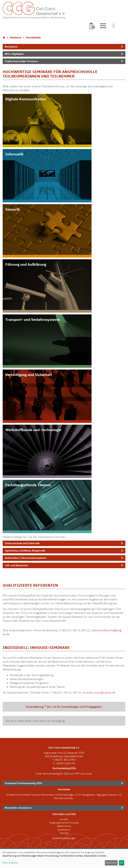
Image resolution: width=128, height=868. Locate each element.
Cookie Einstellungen (64, 838)
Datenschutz (64, 826)
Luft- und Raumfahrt (17, 565)
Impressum (64, 830)
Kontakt (64, 819)
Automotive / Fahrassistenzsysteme (26, 558)
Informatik (14, 154)
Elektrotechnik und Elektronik (22, 543)
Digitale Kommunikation (26, 99)
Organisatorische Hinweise (64, 823)
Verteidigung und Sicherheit (29, 375)
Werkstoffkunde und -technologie (33, 430)
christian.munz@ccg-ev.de (99, 692)
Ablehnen (111, 863)
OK (122, 863)
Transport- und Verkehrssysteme (33, 319)
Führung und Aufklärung (26, 264)
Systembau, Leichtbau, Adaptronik (25, 551)
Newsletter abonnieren (18, 808)
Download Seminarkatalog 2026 (23, 783)
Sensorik (13, 209)
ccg (58, 763)
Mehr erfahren (10, 863)
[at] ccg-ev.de (67, 763)
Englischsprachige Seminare (21, 61)
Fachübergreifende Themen (28, 485)
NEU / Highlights (14, 54)
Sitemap (64, 833)
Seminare (15, 37)
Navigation (11, 47)
